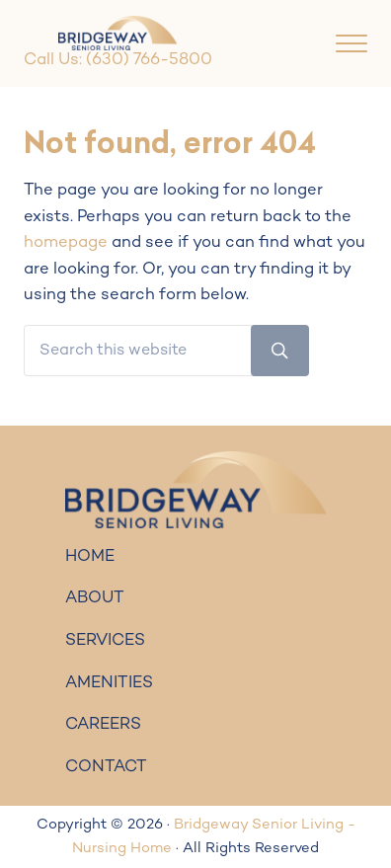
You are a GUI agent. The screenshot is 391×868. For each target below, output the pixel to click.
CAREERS (103, 725)
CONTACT (106, 767)
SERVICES (105, 641)
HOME (90, 557)
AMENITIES (109, 683)
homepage (66, 243)
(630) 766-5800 (149, 60)
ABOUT (95, 598)
